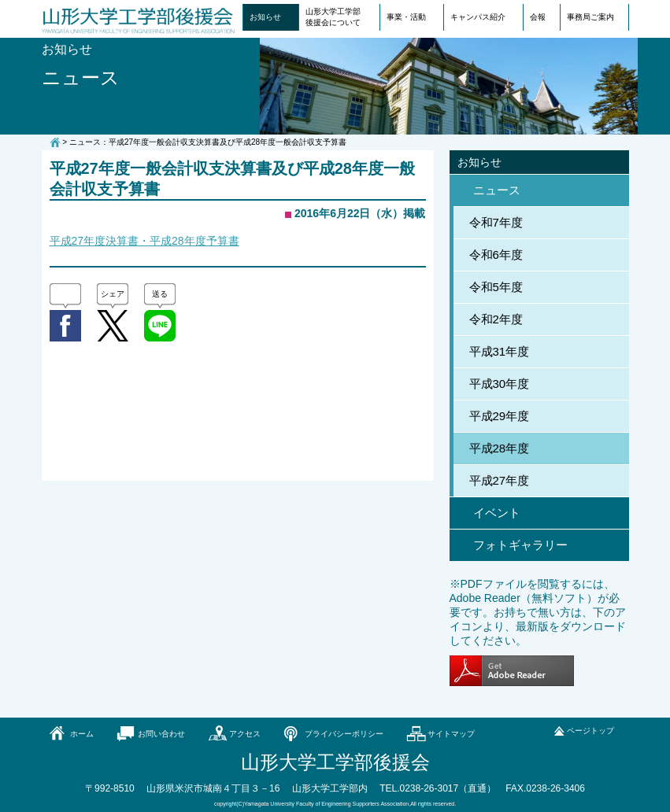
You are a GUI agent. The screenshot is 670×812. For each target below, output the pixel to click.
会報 (538, 17)
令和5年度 (496, 287)
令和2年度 (496, 319)
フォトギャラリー (520, 545)
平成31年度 (500, 351)
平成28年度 (500, 448)
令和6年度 (496, 255)
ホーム (82, 734)
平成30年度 (500, 384)
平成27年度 (500, 480)
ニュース (497, 190)
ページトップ (590, 731)
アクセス (245, 734)
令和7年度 (496, 222)
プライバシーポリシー (344, 734)
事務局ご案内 (590, 17)
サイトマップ (451, 734)
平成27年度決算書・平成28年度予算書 (144, 241)
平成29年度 (500, 416)
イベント (497, 513)
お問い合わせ (161, 734)
